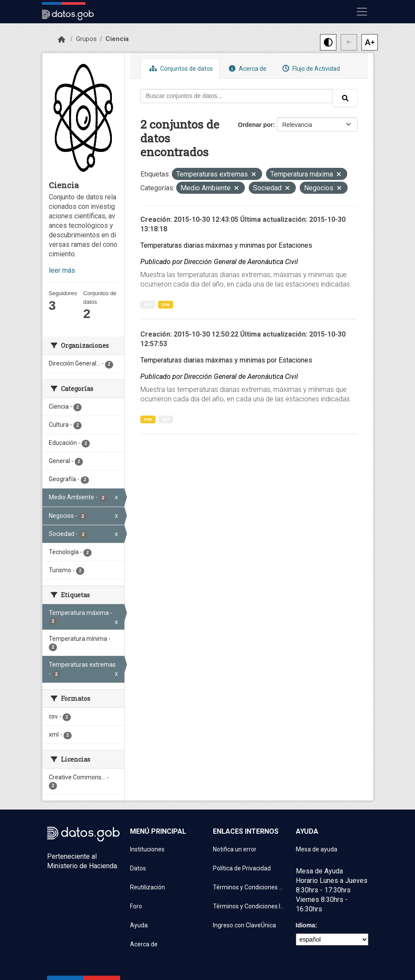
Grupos (86, 39)
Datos (138, 868)
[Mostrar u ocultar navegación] (362, 12)
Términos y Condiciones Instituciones (249, 906)
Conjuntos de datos (180, 68)
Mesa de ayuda (317, 849)
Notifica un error (235, 849)
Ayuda (139, 925)
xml (147, 304)
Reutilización (147, 887)
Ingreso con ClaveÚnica (244, 925)
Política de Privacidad (242, 868)
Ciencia (117, 39)
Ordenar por (255, 125)
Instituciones (147, 849)
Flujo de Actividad (310, 68)
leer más (62, 270)
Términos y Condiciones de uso (249, 887)
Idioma (306, 925)
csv (166, 304)
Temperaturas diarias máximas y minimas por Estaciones (226, 245)
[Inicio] (62, 40)
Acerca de (247, 68)
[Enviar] (345, 98)
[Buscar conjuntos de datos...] (237, 96)
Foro (136, 906)
